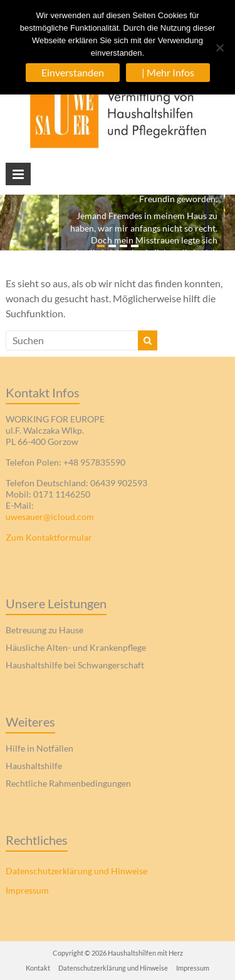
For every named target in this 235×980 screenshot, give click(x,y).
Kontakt (38, 968)
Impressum (27, 890)
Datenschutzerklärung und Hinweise (76, 871)
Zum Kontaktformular (49, 537)
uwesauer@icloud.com (50, 517)
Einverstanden (73, 72)
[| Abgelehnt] (219, 48)
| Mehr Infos (168, 72)
